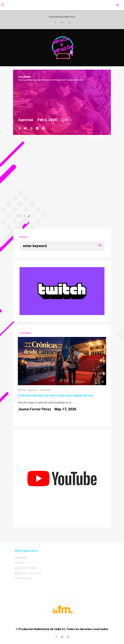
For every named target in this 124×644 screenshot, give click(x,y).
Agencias (26, 120)
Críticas (22, 390)
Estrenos (33, 390)
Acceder (20, 563)
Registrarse (21, 557)
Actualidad (24, 77)
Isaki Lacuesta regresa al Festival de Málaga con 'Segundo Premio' (51, 80)
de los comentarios (28, 573)
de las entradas (26, 568)
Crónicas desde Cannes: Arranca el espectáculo (56, 395)
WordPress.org (23, 578)
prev (18, 216)
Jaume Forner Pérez (34, 409)
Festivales (45, 390)
